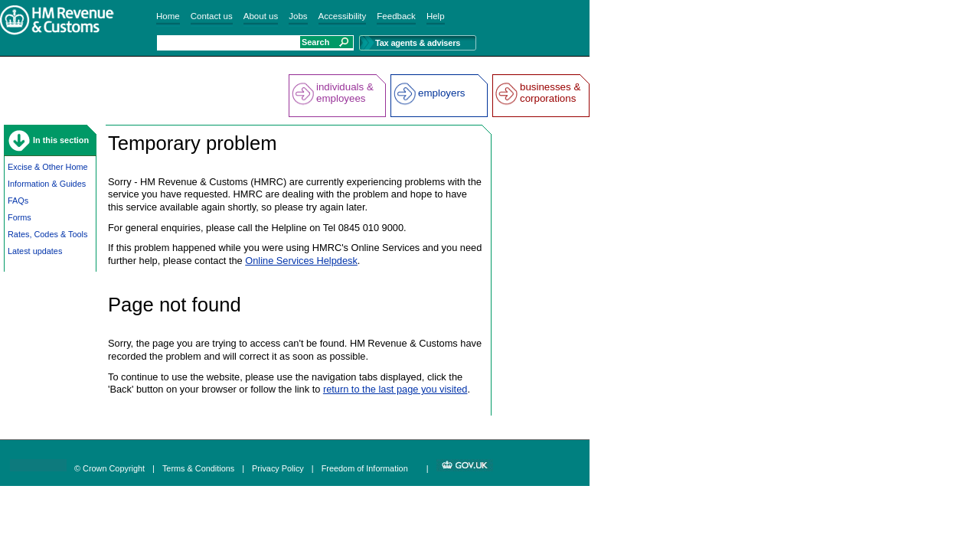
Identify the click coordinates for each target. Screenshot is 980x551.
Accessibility (343, 16)
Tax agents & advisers (418, 43)
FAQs (18, 201)
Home (168, 16)
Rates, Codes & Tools (47, 234)
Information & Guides (47, 184)
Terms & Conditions (198, 468)
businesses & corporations (550, 93)
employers (441, 93)
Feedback (396, 16)
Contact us (212, 16)
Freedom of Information (365, 468)
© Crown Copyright (109, 468)
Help (436, 16)
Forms (20, 217)
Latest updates (35, 251)
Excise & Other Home (48, 167)
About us (261, 16)
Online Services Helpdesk (301, 261)
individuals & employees (345, 93)
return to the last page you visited (395, 389)
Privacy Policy (278, 468)
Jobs (298, 16)
